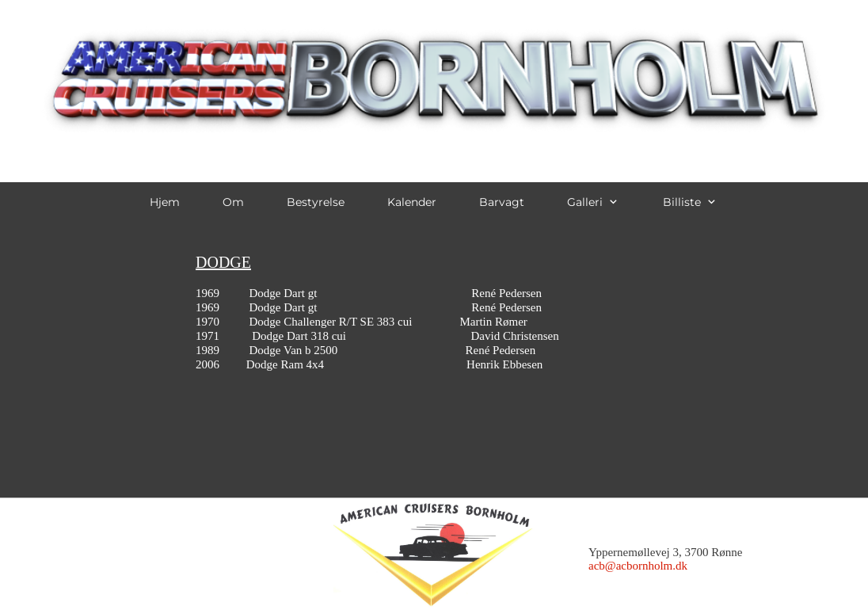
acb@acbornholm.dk (638, 566)
